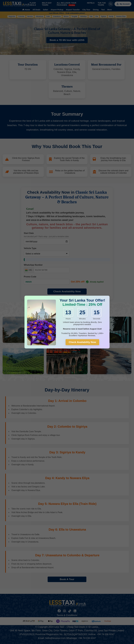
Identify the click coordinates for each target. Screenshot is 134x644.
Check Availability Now (82, 342)
